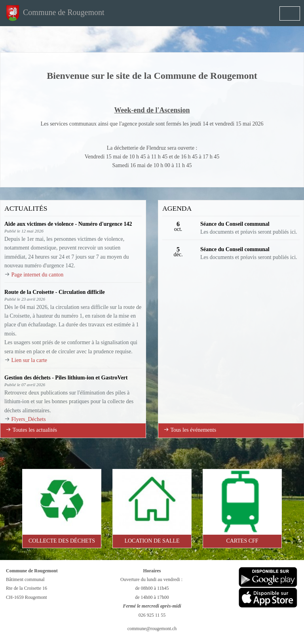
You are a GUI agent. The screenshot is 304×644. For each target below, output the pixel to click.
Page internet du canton (38, 275)
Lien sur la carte (29, 360)
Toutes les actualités (31, 430)
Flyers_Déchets (29, 419)
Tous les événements (190, 430)
